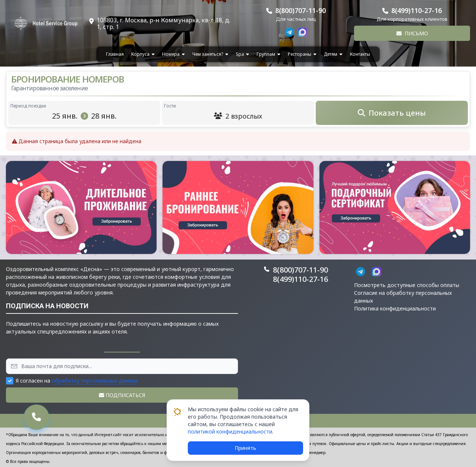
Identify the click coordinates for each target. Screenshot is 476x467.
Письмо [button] (412, 33)
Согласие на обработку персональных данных (403, 297)
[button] (81, 207)
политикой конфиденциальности (230, 431)
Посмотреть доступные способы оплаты (407, 285)
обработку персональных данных (95, 381)
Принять (245, 448)
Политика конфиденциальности (395, 308)
